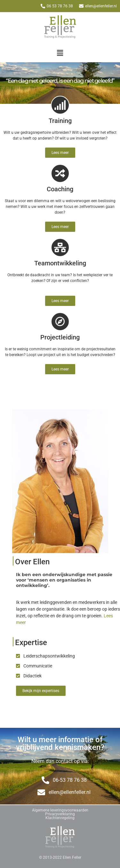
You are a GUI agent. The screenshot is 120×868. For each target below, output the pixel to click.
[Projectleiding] (60, 322)
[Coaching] (60, 173)
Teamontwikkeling (60, 263)
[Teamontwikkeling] (60, 247)
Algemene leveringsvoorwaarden (60, 810)
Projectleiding (60, 337)
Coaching (60, 189)
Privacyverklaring (60, 814)
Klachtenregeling (60, 818)
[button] (60, 53)
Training (60, 121)
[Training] (60, 105)
